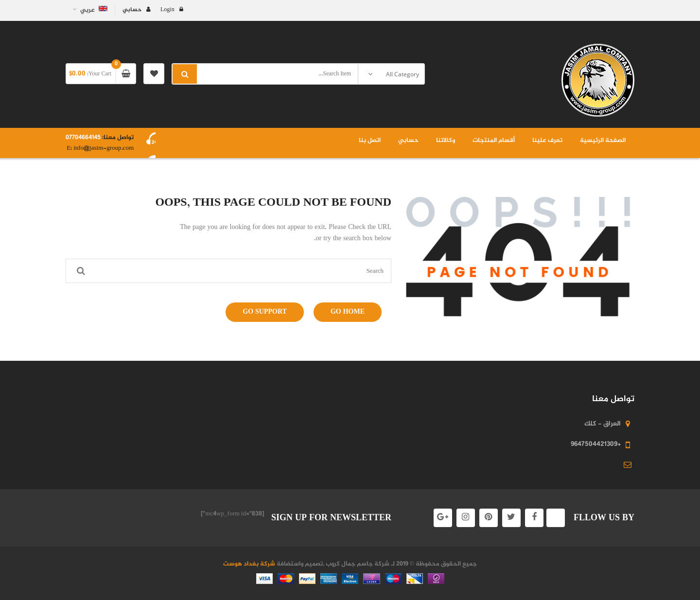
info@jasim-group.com (103, 148)
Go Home (348, 312)
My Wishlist (154, 74)
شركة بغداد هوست (249, 564)
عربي (93, 10)
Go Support (265, 312)
